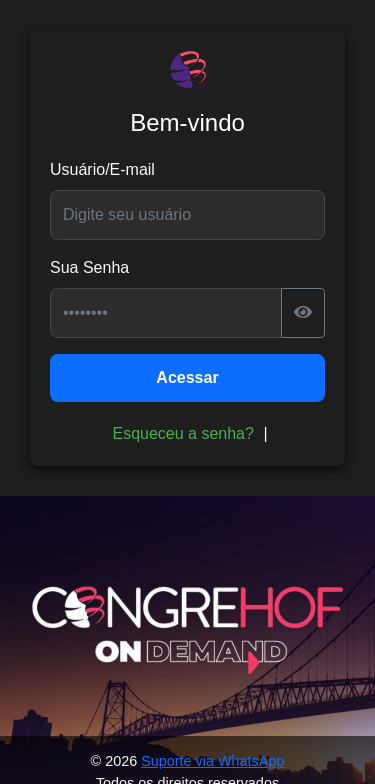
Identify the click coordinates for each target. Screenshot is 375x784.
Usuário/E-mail (102, 169)
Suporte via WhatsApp (212, 761)
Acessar (187, 377)
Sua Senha (89, 267)
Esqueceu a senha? (182, 433)
